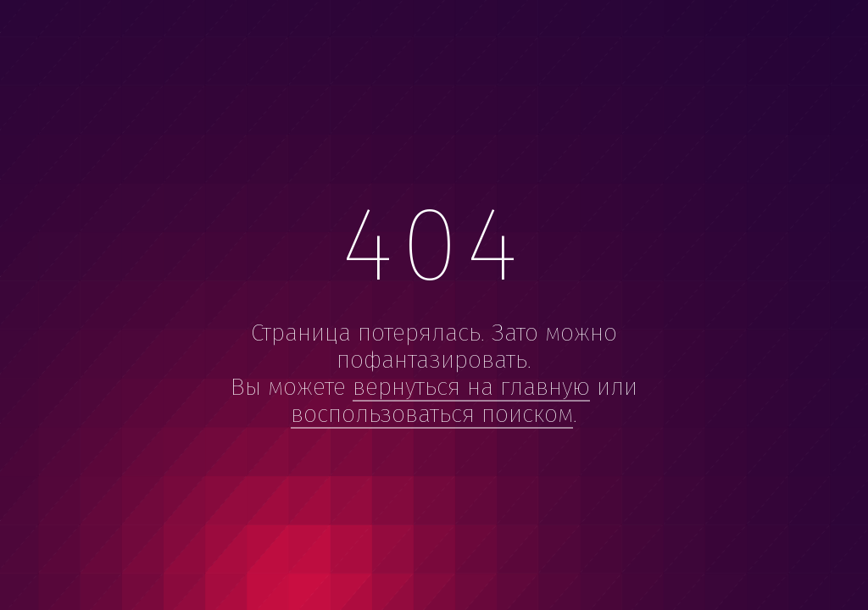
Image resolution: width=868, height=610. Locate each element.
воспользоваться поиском (432, 414)
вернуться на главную (471, 387)
